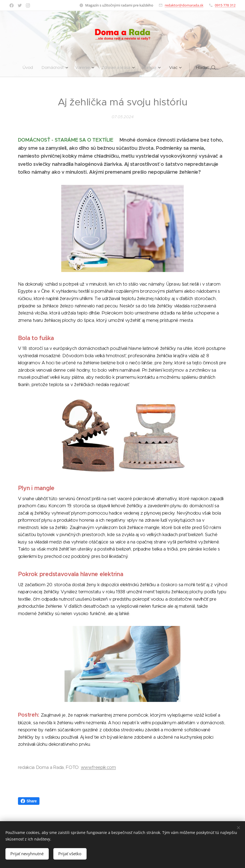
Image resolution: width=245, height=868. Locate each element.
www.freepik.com (98, 767)
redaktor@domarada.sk (184, 5)
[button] (223, 68)
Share (29, 801)
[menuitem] (18, 68)
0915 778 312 (225, 5)
